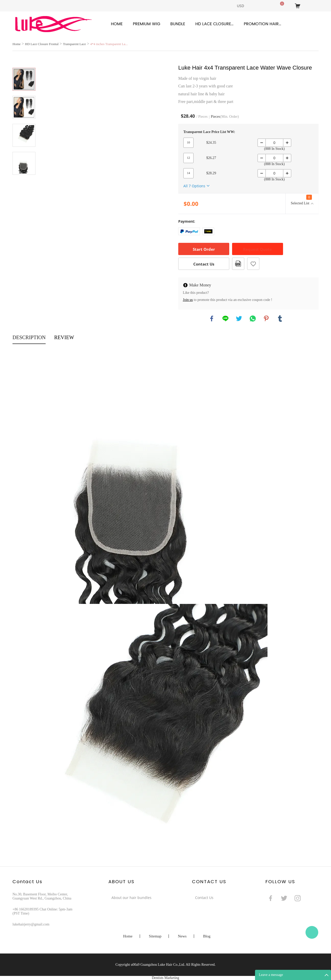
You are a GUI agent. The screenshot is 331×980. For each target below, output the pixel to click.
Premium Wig (147, 24)
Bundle (178, 24)
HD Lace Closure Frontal (214, 24)
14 (188, 173)
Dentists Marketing (165, 978)
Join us (188, 300)
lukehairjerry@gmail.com (31, 924)
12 (188, 158)
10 (188, 142)
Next (24, 182)
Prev (24, 61)
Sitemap (155, 936)
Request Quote (257, 249)
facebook (212, 319)
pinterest (266, 319)
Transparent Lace (74, 44)
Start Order (204, 249)
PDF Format (238, 264)
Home (117, 24)
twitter (239, 319)
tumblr (280, 319)
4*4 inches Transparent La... (109, 44)
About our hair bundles (131, 898)
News (182, 936)
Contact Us (204, 264)
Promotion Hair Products (263, 24)
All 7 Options (194, 186)
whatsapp (253, 319)
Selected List (301, 200)
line (225, 319)
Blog (207, 936)
